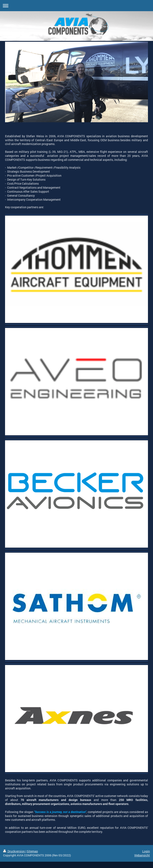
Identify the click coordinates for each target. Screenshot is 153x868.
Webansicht (142, 855)
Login (146, 851)
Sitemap (32, 851)
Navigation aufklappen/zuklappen (76, 6)
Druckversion (14, 851)
